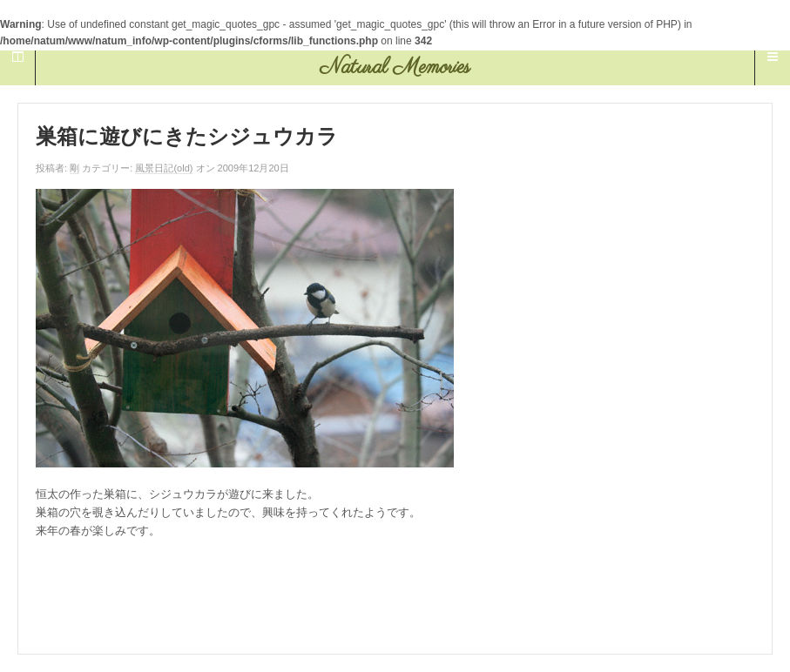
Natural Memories (395, 67)
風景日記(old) (164, 168)
